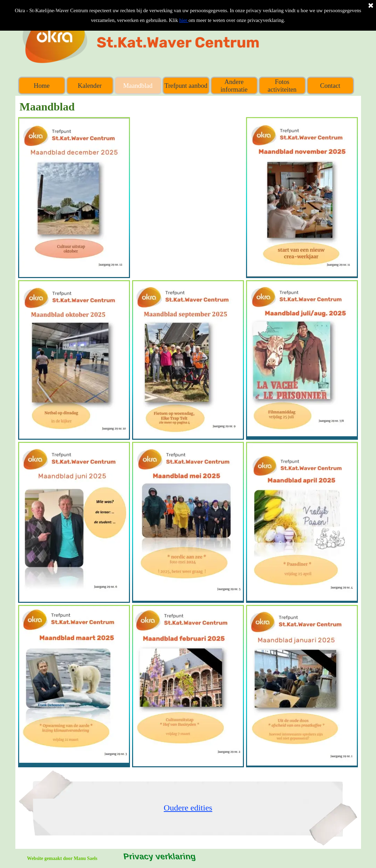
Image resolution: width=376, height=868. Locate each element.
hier (184, 20)
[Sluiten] (371, 6)
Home (42, 86)
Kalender (90, 86)
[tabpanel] (188, 808)
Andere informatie (234, 86)
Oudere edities (188, 808)
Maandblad (138, 86)
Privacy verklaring (159, 856)
